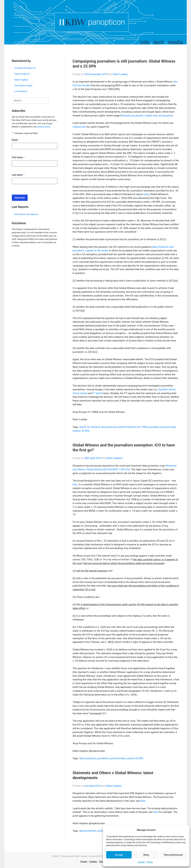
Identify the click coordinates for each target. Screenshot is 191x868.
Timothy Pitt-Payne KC (25, 68)
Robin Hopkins (21, 80)
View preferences (173, 855)
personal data (168, 427)
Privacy (150, 862)
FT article (98, 393)
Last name (18, 175)
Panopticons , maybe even (146, 116)
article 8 (95, 427)
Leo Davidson (21, 91)
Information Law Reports (26, 214)
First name (18, 158)
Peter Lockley (120, 74)
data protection (109, 427)
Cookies (141, 862)
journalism (154, 427)
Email (16, 140)
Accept (119, 855)
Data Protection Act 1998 (133, 427)
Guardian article (167, 389)
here (146, 194)
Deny (146, 855)
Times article (80, 393)
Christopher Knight (23, 86)
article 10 (84, 427)
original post (80, 127)
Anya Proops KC (22, 74)
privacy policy (43, 127)
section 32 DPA (81, 431)
